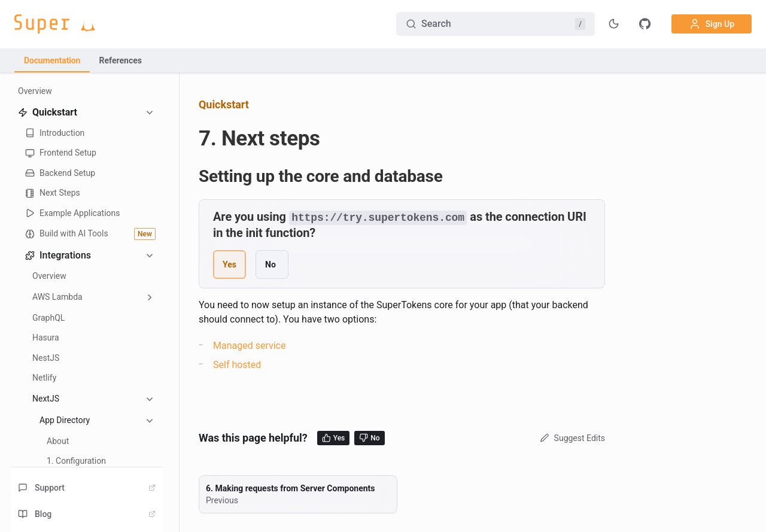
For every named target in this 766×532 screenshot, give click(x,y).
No (369, 438)
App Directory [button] (65, 420)
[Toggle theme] (614, 24)
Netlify (44, 378)
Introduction (55, 133)
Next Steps (53, 193)
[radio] (230, 264)
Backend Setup (60, 173)
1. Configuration (76, 461)
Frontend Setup (61, 153)
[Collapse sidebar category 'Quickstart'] (150, 113)
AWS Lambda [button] (57, 297)
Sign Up (712, 24)
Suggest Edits (571, 437)
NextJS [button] (46, 399)
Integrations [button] (58, 255)
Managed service (249, 345)
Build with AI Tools (90, 234)
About (58, 441)
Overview (35, 91)
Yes (334, 438)
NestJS (46, 358)
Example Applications (73, 213)
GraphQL (48, 318)
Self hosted (237, 364)
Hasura (46, 338)
